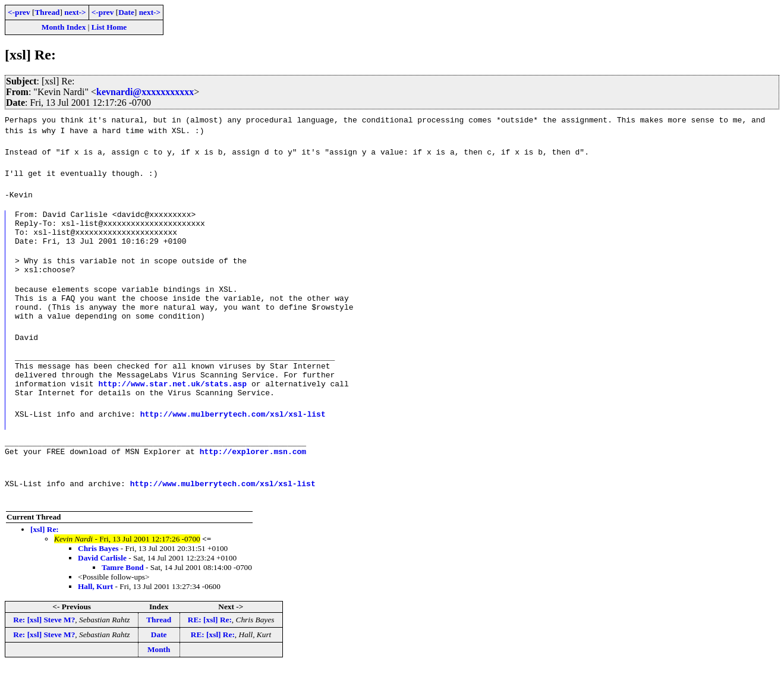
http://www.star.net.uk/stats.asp (172, 408)
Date (126, 12)
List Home (109, 27)
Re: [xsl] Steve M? (44, 652)
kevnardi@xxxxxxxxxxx (145, 92)
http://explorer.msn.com (253, 483)
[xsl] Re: (45, 561)
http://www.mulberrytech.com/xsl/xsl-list (233, 440)
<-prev (19, 12)
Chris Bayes (98, 580)
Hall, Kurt (95, 618)
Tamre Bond (123, 599)
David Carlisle (102, 590)
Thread (47, 12)
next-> (75, 12)
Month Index (64, 27)
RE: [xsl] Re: (210, 652)
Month (159, 681)
